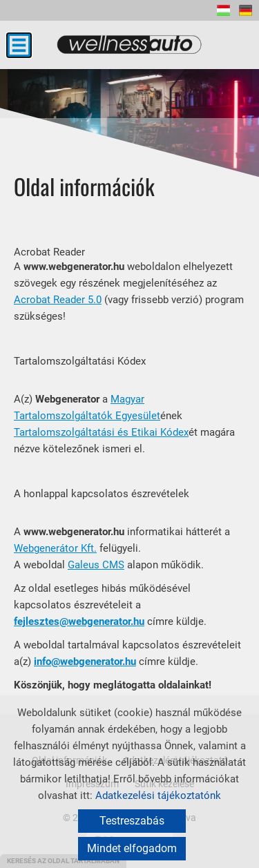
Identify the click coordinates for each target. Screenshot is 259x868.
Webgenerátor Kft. (55, 548)
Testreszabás (132, 821)
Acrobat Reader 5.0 (58, 300)
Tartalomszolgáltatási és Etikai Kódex (101, 432)
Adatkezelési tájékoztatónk (158, 795)
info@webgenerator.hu (85, 662)
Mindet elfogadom (132, 848)
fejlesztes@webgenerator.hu (79, 621)
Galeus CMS (96, 565)
